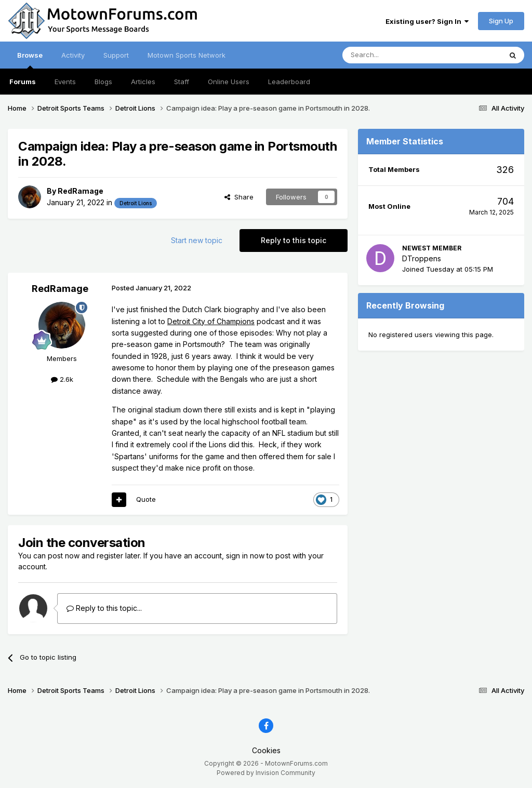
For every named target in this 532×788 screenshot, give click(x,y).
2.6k (62, 379)
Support (116, 55)
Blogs (103, 82)
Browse (30, 60)
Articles (143, 82)
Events (65, 82)
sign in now (245, 556)
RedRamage (81, 191)
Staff (182, 82)
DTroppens (422, 258)
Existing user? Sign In (427, 21)
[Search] (395, 55)
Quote (146, 499)
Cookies (266, 750)
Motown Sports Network (187, 55)
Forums (23, 82)
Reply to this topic (294, 240)
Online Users (229, 82)
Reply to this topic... (104, 608)
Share (239, 197)
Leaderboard (289, 82)
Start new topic (197, 240)
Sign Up (501, 21)
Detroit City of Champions (211, 321)
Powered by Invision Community (266, 773)
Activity (73, 55)
